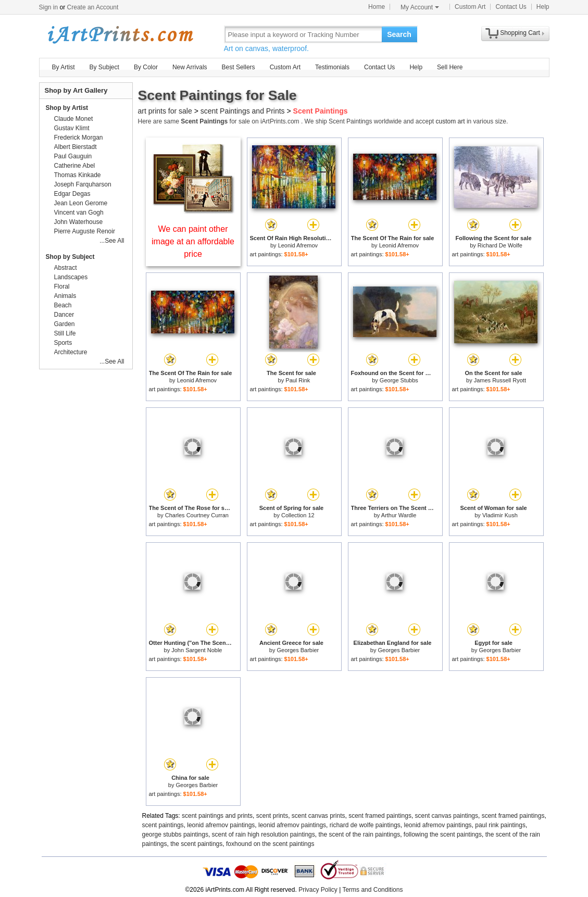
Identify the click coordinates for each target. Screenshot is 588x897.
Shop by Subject (70, 257)
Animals (65, 296)
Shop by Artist (67, 108)
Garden (65, 324)
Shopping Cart (520, 33)
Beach (63, 305)
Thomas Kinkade (78, 175)
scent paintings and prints (217, 816)
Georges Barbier (298, 650)
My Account (420, 7)
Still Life (65, 333)
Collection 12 (298, 515)
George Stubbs (399, 380)
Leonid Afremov (298, 245)
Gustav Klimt (72, 128)
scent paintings (163, 825)
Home (377, 7)
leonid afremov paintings (221, 825)
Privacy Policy (318, 890)
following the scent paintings (443, 834)
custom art (451, 121)
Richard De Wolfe (500, 245)
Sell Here (450, 67)
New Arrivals (190, 67)
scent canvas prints (318, 816)
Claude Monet (74, 119)
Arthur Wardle (399, 515)
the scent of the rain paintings (359, 834)
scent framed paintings (380, 816)
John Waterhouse (79, 222)
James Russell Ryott (500, 380)
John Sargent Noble (197, 650)
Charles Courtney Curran (197, 515)
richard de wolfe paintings (365, 825)
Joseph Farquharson (83, 184)
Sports (63, 343)
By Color (146, 67)
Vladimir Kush (500, 515)
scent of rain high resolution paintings (264, 834)
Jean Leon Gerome (81, 203)
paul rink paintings (500, 825)
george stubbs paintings (175, 834)
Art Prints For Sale (120, 34)
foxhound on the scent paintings (270, 844)
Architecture (71, 352)
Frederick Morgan (79, 138)
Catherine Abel (75, 166)
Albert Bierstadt (76, 147)
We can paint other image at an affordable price (193, 241)
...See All (112, 241)
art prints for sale (165, 111)
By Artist (64, 67)
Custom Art (470, 7)
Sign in (49, 7)
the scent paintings (196, 844)
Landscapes (71, 277)
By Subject (104, 67)
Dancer (64, 315)
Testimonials (332, 67)
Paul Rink (298, 380)
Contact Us (511, 7)
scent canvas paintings (447, 816)
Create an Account (93, 7)
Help (543, 7)
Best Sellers (239, 67)
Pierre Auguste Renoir (85, 231)
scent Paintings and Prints (243, 111)
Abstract (66, 268)
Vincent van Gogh (79, 213)
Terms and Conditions (372, 890)
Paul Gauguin (73, 156)
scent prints (272, 816)
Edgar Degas (72, 194)
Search (399, 34)
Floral (62, 286)
